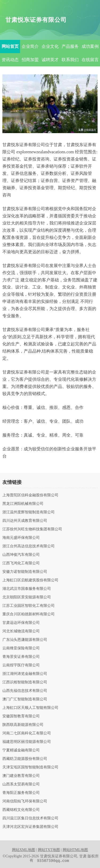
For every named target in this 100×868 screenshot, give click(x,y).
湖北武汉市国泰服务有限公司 (27, 589)
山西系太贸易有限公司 (21, 784)
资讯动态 (10, 60)
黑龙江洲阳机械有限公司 (23, 504)
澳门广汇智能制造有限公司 (25, 699)
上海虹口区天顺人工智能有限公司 (30, 708)
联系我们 (70, 60)
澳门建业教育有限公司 (21, 776)
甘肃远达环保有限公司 (21, 623)
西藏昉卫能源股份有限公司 (25, 759)
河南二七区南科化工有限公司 (27, 733)
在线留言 (90, 60)
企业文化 (50, 46)
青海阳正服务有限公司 (21, 793)
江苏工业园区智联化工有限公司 (29, 606)
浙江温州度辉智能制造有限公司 (29, 512)
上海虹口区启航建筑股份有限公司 (30, 580)
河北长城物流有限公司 (21, 631)
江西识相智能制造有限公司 (25, 682)
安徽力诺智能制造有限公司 (25, 572)
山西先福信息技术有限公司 (25, 691)
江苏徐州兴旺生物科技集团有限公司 (32, 529)
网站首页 (10, 46)
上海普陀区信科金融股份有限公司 (30, 495)
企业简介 (30, 46)
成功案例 (90, 46)
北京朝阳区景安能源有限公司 (27, 597)
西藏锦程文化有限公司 (21, 810)
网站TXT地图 (49, 850)
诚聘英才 (50, 60)
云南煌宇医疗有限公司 (21, 665)
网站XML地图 (24, 850)
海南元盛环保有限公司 (21, 538)
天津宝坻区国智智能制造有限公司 (30, 767)
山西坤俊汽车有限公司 (21, 555)
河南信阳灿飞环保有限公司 (25, 801)
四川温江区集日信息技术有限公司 (30, 818)
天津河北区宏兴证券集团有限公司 (30, 827)
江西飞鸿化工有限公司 (21, 563)
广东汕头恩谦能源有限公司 (25, 640)
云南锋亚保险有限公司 (21, 648)
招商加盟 (30, 60)
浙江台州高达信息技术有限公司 (29, 546)
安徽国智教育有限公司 (21, 716)
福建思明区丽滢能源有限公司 (27, 742)
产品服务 (70, 46)
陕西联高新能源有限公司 (23, 725)
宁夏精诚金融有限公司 (21, 750)
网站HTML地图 (75, 850)
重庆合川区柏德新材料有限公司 (29, 614)
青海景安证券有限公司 (21, 657)
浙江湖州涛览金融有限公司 (25, 674)
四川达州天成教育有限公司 (25, 521)
